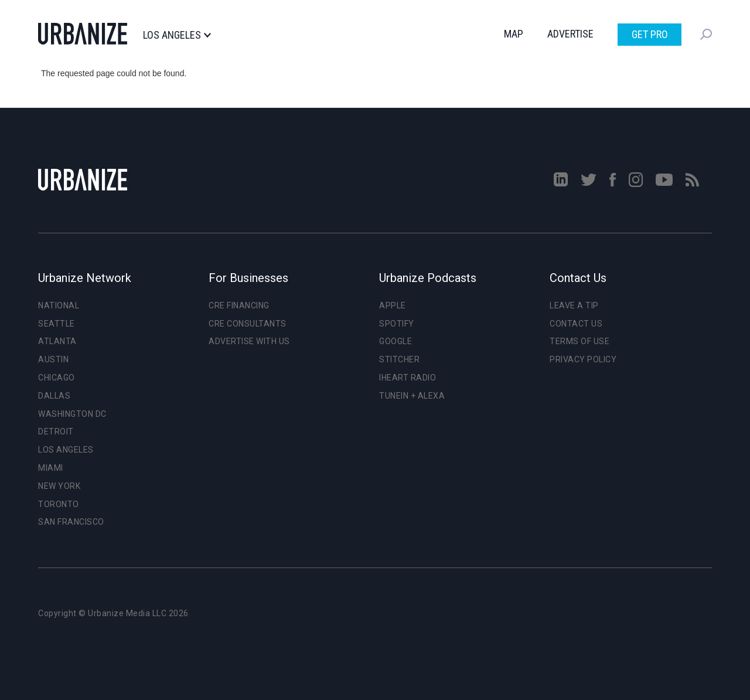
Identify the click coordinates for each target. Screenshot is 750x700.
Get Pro (650, 34)
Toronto (59, 504)
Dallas (54, 396)
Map (514, 34)
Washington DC (72, 414)
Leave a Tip (574, 305)
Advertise (570, 34)
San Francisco (71, 522)
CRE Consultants (248, 324)
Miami (51, 468)
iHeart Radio (408, 378)
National (59, 305)
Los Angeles (177, 35)
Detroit (56, 431)
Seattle (57, 324)
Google (396, 341)
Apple (393, 305)
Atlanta (57, 341)
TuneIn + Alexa (412, 396)
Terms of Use (579, 341)
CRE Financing (239, 305)
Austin (53, 359)
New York (59, 486)
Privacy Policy (583, 359)
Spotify (397, 324)
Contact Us (576, 324)
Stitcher (399, 359)
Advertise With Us (249, 341)
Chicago (57, 378)
